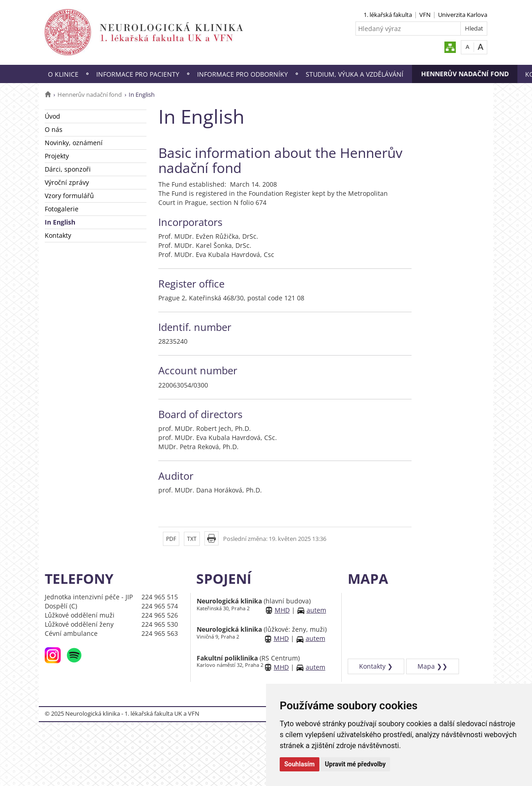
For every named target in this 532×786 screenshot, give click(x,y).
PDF (171, 539)
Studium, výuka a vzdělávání (355, 74)
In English (60, 222)
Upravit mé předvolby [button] (355, 764)
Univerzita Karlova (463, 15)
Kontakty (58, 235)
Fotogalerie (62, 209)
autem (316, 610)
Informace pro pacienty (138, 74)
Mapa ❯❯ (433, 666)
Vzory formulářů (69, 196)
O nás (54, 129)
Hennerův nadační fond (465, 74)
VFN (425, 15)
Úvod (52, 116)
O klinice (63, 74)
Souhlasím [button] (300, 764)
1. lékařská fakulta (388, 15)
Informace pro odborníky (243, 74)
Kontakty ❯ (376, 666)
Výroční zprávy (67, 182)
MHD (282, 610)
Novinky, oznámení (74, 143)
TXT (192, 539)
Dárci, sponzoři (68, 169)
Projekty (57, 156)
